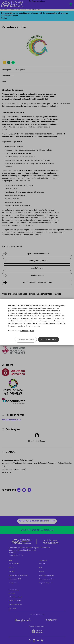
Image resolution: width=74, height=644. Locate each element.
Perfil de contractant (15, 605)
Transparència (13, 583)
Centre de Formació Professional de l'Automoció (24, 309)
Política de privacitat (15, 597)
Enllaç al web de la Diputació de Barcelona (37, 372)
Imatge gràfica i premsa (46, 575)
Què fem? (12, 571)
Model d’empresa (38, 268)
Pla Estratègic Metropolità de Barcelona (13, 4)
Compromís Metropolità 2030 (12, 10)
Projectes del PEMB (15, 579)
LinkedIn (34, 640)
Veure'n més (10, 313)
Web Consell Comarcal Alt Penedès (37, 387)
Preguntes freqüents (46, 583)
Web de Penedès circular (11, 420)
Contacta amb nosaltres (47, 579)
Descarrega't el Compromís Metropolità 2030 (37, 521)
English (4, 18)
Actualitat (42, 564)
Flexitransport (10, 300)
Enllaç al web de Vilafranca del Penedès (37, 350)
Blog (40, 568)
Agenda (41, 571)
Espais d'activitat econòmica (38, 254)
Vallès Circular (11, 304)
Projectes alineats (26, 10)
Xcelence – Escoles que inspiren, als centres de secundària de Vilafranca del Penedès (38, 335)
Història (11, 568)
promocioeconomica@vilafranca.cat (17, 460)
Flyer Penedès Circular (37, 441)
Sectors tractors (38, 275)
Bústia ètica (12, 608)
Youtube (38, 640)
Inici (2, 10)
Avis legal (12, 593)
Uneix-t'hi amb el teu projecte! (37, 530)
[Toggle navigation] (71, 4)
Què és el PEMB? (14, 564)
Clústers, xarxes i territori (38, 261)
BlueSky (42, 640)
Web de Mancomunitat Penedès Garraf (37, 401)
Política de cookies (15, 601)
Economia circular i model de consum (38, 283)
